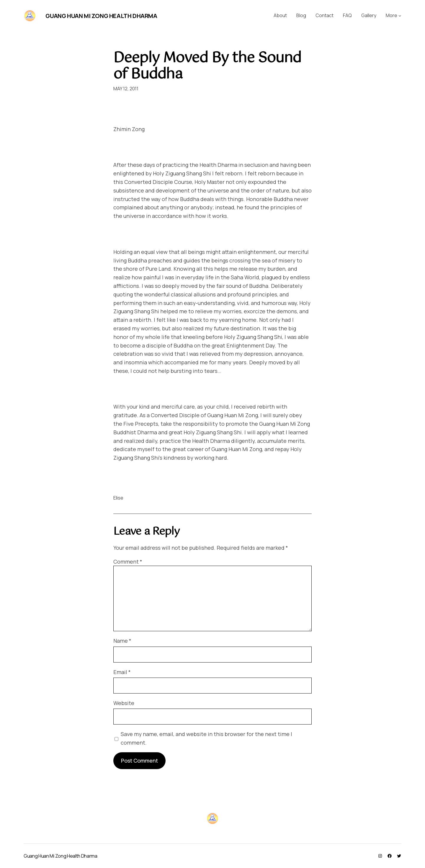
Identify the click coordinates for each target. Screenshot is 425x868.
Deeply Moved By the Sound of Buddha (207, 66)
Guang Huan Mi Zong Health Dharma (101, 16)
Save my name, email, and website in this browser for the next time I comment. (206, 738)
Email (122, 672)
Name (122, 641)
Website (124, 703)
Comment (128, 562)
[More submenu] (400, 16)
